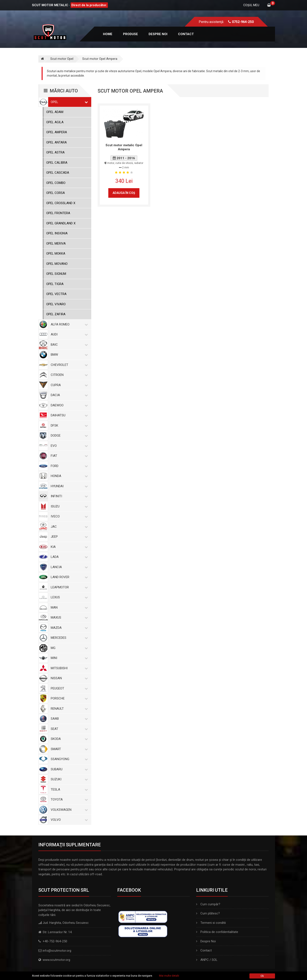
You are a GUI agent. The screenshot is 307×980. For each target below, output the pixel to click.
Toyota (68, 799)
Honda (68, 476)
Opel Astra (55, 152)
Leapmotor (68, 587)
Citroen (68, 375)
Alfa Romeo (68, 324)
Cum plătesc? (208, 913)
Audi (68, 334)
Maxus (68, 618)
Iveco (68, 516)
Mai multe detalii (169, 976)
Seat (68, 729)
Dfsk (68, 426)
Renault (68, 709)
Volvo (68, 820)
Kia (68, 547)
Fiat (68, 456)
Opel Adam (55, 112)
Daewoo (68, 405)
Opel (68, 102)
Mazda (68, 628)
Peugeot (68, 688)
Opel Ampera (57, 132)
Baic (68, 345)
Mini (68, 658)
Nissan (68, 678)
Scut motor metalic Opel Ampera (124, 147)
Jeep (68, 537)
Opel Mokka (56, 254)
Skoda (68, 739)
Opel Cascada (58, 173)
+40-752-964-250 (55, 941)
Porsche (68, 698)
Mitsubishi (68, 668)
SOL (215, 960)
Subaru (68, 769)
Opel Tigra (55, 284)
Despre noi (158, 34)
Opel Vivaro (56, 304)
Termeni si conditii (211, 923)
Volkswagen (68, 810)
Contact (186, 34)
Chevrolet (68, 365)
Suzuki (68, 779)
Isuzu (68, 506)
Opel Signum (56, 274)
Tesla (68, 789)
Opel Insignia (57, 233)
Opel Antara (56, 142)
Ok (262, 976)
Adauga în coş (124, 193)
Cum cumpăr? (208, 904)
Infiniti (68, 496)
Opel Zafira (56, 314)
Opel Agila (55, 122)
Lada (68, 557)
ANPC (205, 960)
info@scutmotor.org (57, 951)
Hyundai (68, 486)
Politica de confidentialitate (217, 932)
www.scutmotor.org (56, 960)
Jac (68, 527)
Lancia (68, 567)
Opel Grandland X (61, 223)
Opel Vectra (56, 294)
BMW (68, 355)
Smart (68, 749)
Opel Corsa (56, 193)
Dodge (68, 436)
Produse (130, 34)
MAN (68, 607)
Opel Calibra (57, 163)
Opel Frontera (58, 213)
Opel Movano (57, 264)
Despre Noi (206, 941)
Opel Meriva (56, 244)
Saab (68, 719)
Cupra (68, 385)
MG (68, 648)
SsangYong (68, 759)
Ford (68, 466)
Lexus (68, 597)
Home (108, 34)
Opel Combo (56, 183)
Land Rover (68, 577)
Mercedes (68, 638)
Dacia (68, 395)
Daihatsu (68, 415)
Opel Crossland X (61, 203)
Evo (68, 446)
